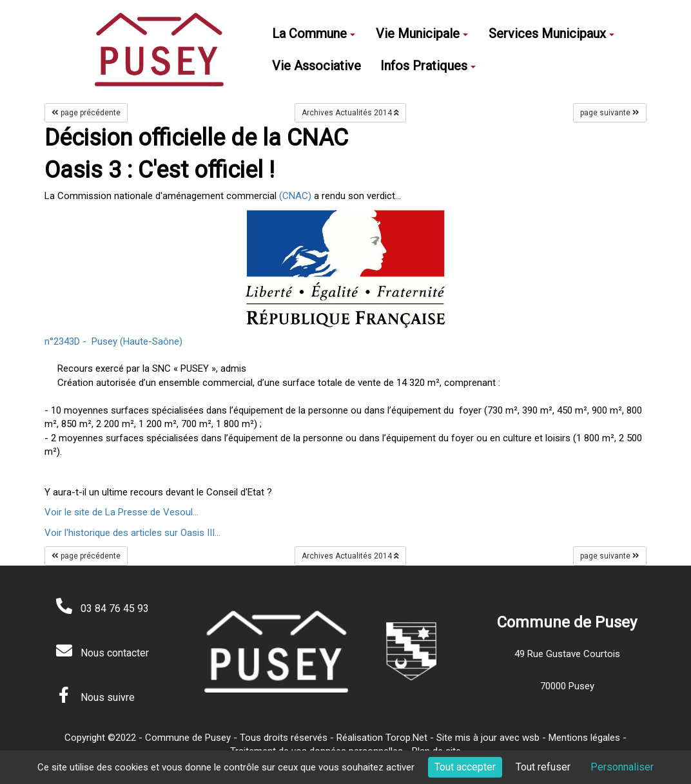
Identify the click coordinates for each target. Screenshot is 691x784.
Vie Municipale (422, 33)
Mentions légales (584, 738)
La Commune (314, 33)
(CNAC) (295, 196)
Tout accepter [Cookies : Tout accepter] (465, 767)
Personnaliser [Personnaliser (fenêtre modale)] (622, 767)
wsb (531, 738)
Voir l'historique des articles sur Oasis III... (132, 533)
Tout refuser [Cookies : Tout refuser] (543, 767)
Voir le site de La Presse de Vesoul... (122, 512)
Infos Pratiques (428, 66)
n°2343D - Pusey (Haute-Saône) (113, 341)
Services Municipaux (551, 33)
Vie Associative (316, 66)
